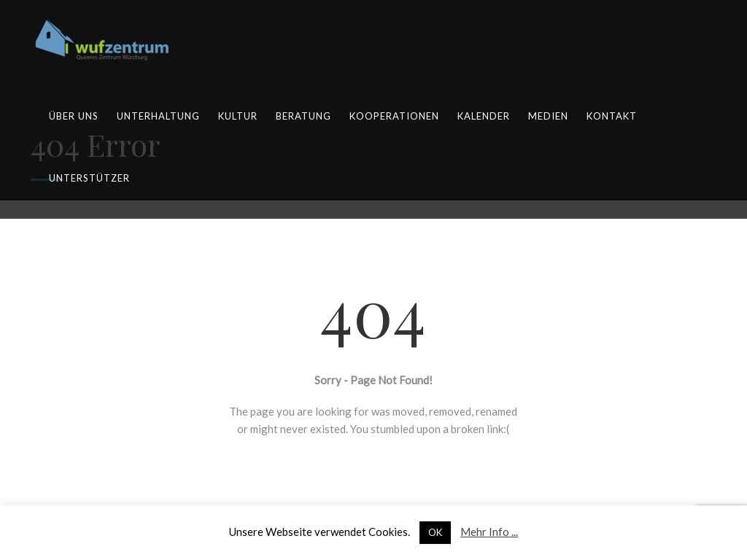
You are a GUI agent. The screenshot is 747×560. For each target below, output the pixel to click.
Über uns (74, 116)
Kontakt (612, 116)
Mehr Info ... (489, 532)
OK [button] (435, 532)
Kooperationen (394, 116)
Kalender (484, 116)
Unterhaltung (158, 116)
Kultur (238, 116)
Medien (548, 116)
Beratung (303, 116)
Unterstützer (89, 178)
